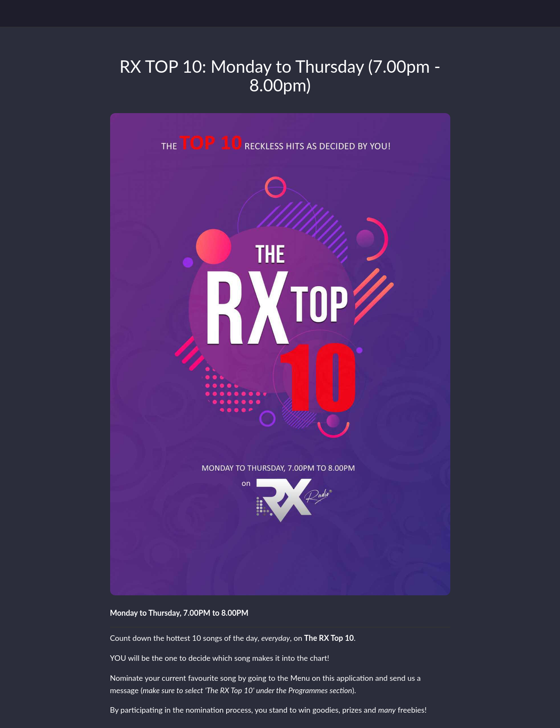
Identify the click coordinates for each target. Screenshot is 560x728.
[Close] (14, 14)
